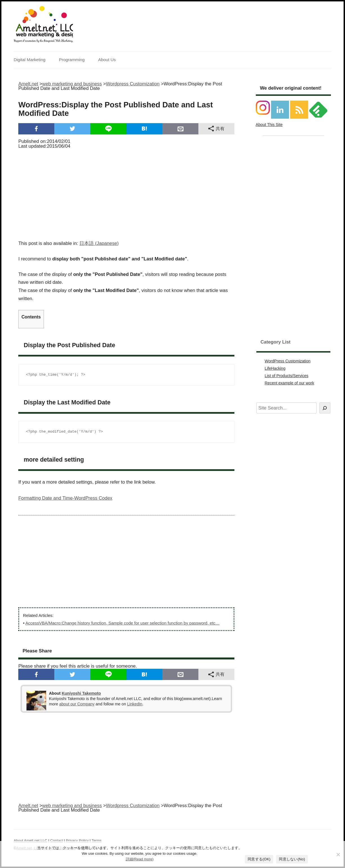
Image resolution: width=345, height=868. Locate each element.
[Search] (325, 408)
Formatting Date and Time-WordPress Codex (65, 498)
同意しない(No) (292, 859)
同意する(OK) (259, 859)
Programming (72, 60)
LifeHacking (275, 368)
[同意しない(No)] (338, 854)
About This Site (269, 125)
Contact (56, 841)
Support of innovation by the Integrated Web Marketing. (43, 41)
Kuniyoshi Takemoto (81, 693)
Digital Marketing (29, 60)
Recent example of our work (290, 383)
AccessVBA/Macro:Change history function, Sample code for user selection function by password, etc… (122, 623)
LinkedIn (135, 704)
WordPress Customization (288, 361)
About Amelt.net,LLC (30, 841)
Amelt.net (28, 84)
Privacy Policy (77, 841)
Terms (97, 841)
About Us (107, 60)
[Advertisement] (126, 193)
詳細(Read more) (140, 859)
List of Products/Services (287, 376)
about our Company (77, 704)
